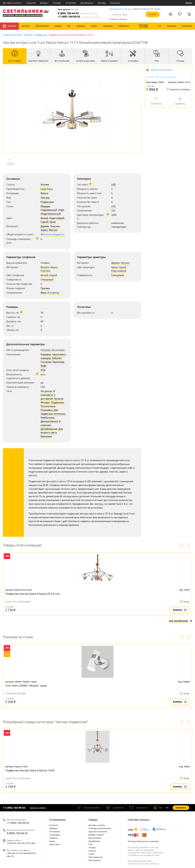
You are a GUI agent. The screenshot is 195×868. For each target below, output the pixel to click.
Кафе (44, 366)
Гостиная (46, 362)
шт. (158, 808)
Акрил (44, 230)
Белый (44, 218)
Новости (92, 851)
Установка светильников (100, 828)
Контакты (115, 3)
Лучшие (59, 399)
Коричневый (57, 218)
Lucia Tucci (47, 189)
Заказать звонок (38, 808)
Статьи (92, 854)
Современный (49, 210)
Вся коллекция (181, 621)
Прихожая (58, 362)
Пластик (55, 226)
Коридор (46, 354)
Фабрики (53, 828)
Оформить (181, 808)
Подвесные (41, 35)
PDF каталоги (95, 860)
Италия (45, 185)
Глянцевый (47, 280)
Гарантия (31, 3)
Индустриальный (51, 214)
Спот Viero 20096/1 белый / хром (26, 686)
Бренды (102, 3)
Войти (189, 3)
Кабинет (57, 358)
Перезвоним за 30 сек (120, 9)
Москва (75, 10)
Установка (71, 3)
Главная (7, 35)
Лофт (61, 210)
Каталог (9, 26)
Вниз (43, 293)
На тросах (46, 391)
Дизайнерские (49, 429)
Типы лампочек (96, 857)
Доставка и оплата (12, 3)
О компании (57, 820)
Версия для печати (162, 70)
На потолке (58, 350)
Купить (180, 610)
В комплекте (48, 393)
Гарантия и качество (98, 832)
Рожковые (47, 410)
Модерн (45, 206)
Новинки (53, 838)
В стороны (53, 293)
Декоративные (49, 421)
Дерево (45, 226)
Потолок (46, 350)
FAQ (90, 844)
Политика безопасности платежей (143, 841)
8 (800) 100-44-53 (78, 13)
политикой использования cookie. (144, 855)
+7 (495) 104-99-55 (79, 17)
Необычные (48, 418)
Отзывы (57, 3)
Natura (44, 193)
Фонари (45, 402)
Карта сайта (55, 844)
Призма (45, 288)
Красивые (46, 436)
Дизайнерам (87, 3)
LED (113, 185)
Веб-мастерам (95, 838)
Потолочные (48, 406)
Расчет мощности (54, 234)
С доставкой (48, 397)
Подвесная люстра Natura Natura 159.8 (30, 770)
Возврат (44, 3)
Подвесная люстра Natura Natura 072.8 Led (32, 594)
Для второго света (52, 431)
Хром (53, 222)
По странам (55, 832)
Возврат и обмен (96, 835)
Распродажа (55, 835)
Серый (44, 222)
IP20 (43, 370)
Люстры (28, 35)
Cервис (93, 820)
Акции (52, 841)
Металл (53, 230)
